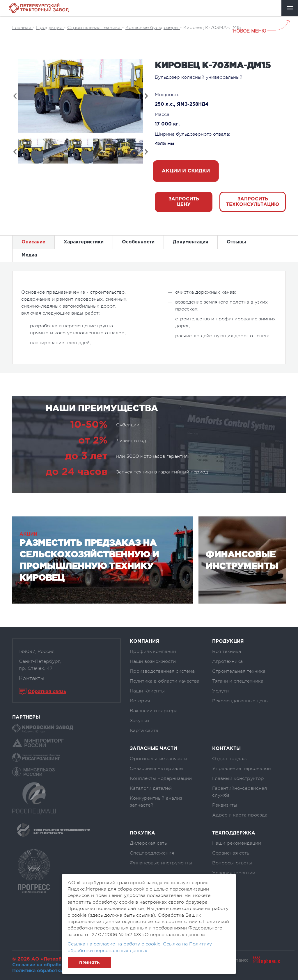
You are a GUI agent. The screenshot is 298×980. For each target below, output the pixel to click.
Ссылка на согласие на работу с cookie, (115, 944)
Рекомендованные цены (240, 701)
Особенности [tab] (138, 242)
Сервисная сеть (231, 853)
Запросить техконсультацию (253, 202)
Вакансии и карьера (154, 711)
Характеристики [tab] (84, 242)
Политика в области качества (165, 681)
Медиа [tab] (29, 255)
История (140, 701)
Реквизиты (225, 805)
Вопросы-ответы (232, 863)
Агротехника (227, 661)
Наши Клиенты (147, 691)
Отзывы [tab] (236, 242)
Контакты (32, 678)
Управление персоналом (242, 769)
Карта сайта (144, 730)
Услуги (220, 691)
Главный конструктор (238, 778)
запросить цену (184, 202)
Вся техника (227, 651)
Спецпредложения (152, 853)
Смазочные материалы (157, 769)
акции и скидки (186, 171)
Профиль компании (153, 651)
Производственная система (162, 671)
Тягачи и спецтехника (238, 681)
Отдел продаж (229, 759)
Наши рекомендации (237, 843)
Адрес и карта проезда (240, 815)
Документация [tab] (191, 242)
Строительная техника (239, 671)
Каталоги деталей (151, 788)
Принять (89, 963)
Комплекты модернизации (161, 778)
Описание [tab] (33, 242)
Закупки (139, 721)
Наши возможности (153, 661)
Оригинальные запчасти (158, 759)
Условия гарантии (234, 873)
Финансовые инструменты (161, 863)
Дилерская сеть (148, 843)
